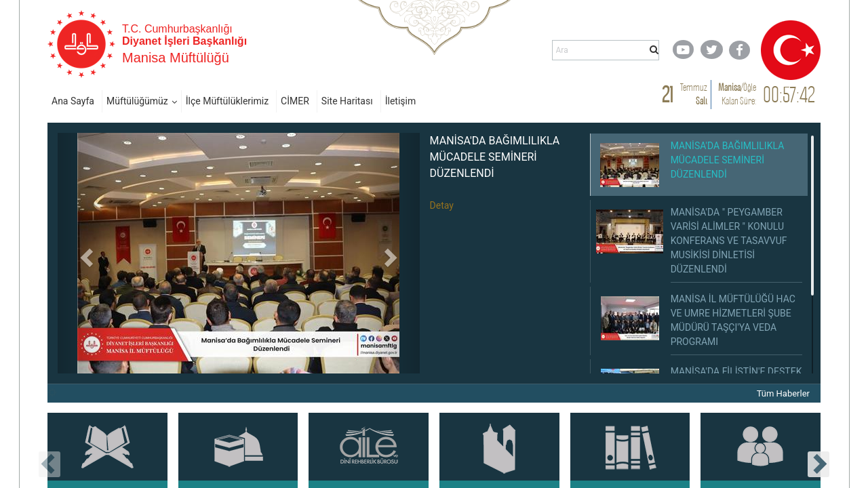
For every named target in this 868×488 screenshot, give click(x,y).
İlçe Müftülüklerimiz (227, 101)
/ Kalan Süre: (737, 94)
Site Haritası (347, 101)
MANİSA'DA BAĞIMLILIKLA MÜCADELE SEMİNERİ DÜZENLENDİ (495, 157)
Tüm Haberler (783, 393)
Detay (442, 205)
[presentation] (50, 464)
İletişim (401, 101)
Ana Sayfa (73, 101)
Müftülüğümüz (137, 101)
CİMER (295, 101)
